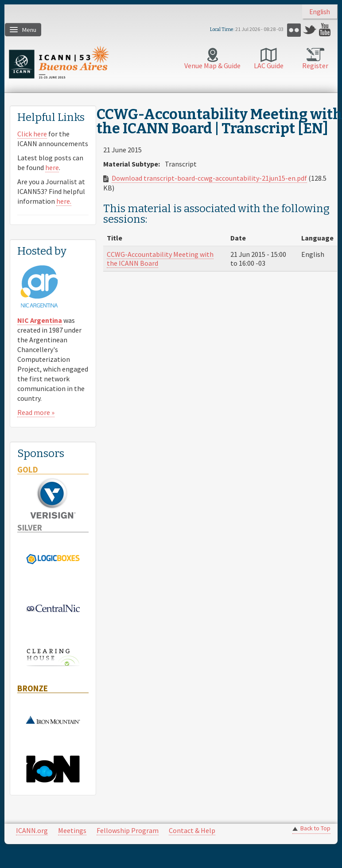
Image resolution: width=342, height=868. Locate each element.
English (320, 12)
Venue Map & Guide (212, 66)
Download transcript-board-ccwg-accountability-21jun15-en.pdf (209, 178)
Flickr (294, 30)
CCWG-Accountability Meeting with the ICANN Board (160, 259)
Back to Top (315, 828)
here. (64, 201)
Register (315, 66)
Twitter (310, 30)
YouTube (326, 30)
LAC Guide (269, 66)
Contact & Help (192, 830)
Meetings (72, 830)
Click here (32, 134)
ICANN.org (32, 830)
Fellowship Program (128, 830)
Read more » (36, 412)
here (52, 167)
